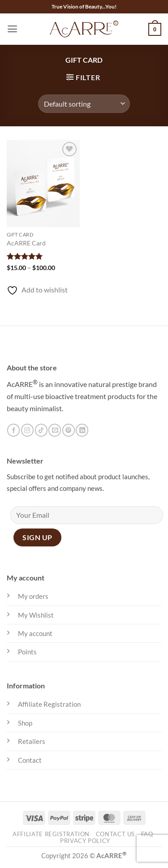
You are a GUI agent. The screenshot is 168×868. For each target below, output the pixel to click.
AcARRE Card (26, 243)
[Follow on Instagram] (27, 430)
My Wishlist (36, 615)
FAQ (147, 834)
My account (35, 633)
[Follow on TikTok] (41, 430)
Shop (25, 723)
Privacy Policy (85, 841)
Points (27, 652)
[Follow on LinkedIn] (82, 430)
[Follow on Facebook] (13, 430)
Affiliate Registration (49, 704)
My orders (33, 596)
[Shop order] (84, 103)
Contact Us (115, 834)
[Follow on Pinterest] (69, 430)
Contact (30, 760)
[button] (12, 29)
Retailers (32, 741)
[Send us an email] (55, 430)
